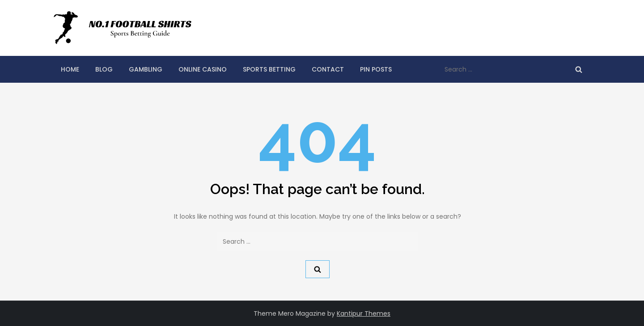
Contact (328, 69)
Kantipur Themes (364, 313)
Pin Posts (376, 69)
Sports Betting (269, 69)
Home (70, 69)
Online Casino (203, 69)
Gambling (146, 69)
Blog (104, 69)
